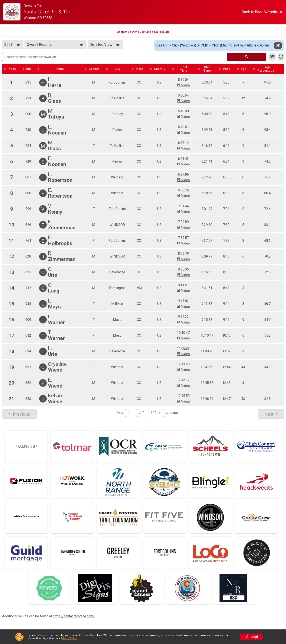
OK (278, 46)
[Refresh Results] (281, 57)
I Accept (251, 637)
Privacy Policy (69, 638)
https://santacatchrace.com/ (74, 616)
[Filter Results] (272, 57)
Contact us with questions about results (143, 32)
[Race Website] (14, 12)
